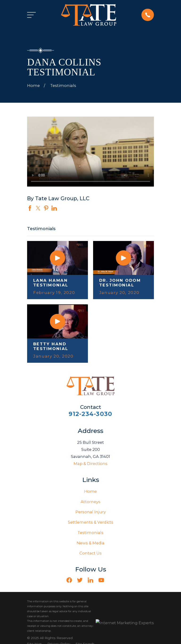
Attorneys (90, 502)
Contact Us (90, 553)
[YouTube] (101, 580)
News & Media (90, 543)
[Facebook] (69, 580)
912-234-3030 (90, 414)
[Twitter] (80, 580)
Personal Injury (91, 512)
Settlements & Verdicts (91, 522)
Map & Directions (90, 464)
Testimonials (90, 533)
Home (90, 491)
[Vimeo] (112, 580)
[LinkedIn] (90, 580)
